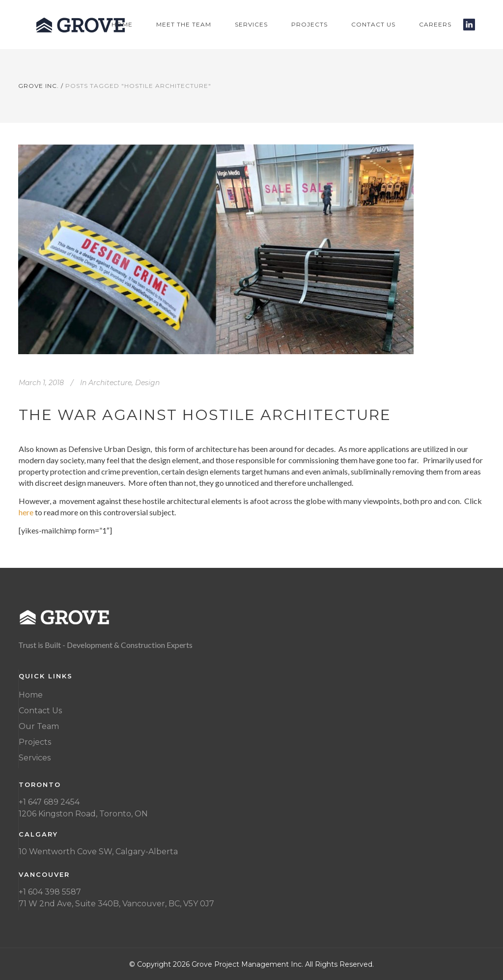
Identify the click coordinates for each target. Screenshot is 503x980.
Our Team (39, 726)
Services (35, 758)
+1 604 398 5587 (50, 892)
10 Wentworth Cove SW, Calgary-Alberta (98, 852)
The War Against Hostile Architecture (205, 415)
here (26, 512)
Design (147, 383)
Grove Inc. (39, 86)
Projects (35, 742)
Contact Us (40, 711)
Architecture (110, 383)
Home (31, 695)
